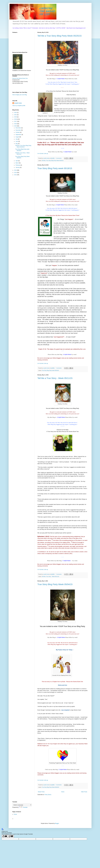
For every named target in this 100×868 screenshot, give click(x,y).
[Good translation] (5, 836)
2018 (16, 119)
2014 (16, 170)
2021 (16, 115)
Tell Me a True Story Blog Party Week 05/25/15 (60, 36)
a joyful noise (18, 103)
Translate (23, 807)
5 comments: (59, 158)
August (18, 137)
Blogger (57, 823)
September (19, 135)
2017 (16, 121)
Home (63, 792)
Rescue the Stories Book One (20, 78)
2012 (16, 175)
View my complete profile (19, 106)
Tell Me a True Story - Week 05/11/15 (55, 378)
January (18, 167)
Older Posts (84, 792)
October (18, 132)
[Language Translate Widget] (22, 805)
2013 (16, 173)
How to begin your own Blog (20, 95)
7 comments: (59, 368)
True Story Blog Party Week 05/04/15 (55, 584)
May (17, 144)
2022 (16, 112)
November (18, 130)
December (18, 128)
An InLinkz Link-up (43, 153)
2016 (16, 124)
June (17, 141)
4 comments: (59, 785)
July (17, 139)
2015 (16, 126)
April (17, 161)
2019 (16, 117)
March (17, 163)
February (18, 165)
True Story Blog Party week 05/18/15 (55, 168)
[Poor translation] (11, 836)
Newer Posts (41, 792)
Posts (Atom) (48, 795)
